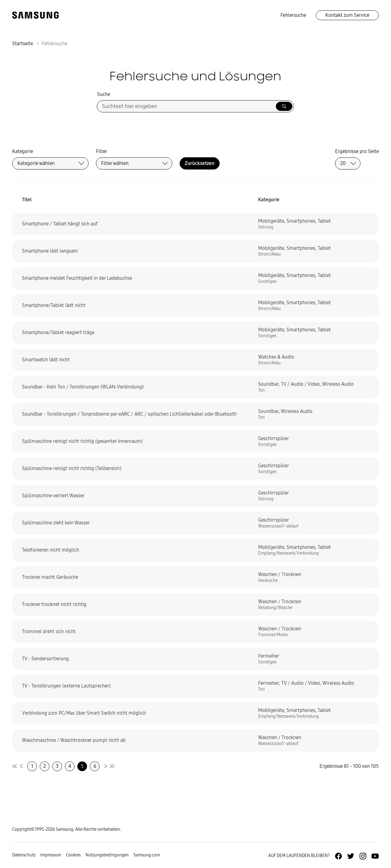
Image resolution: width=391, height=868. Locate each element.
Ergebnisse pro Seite (357, 151)
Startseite (23, 44)
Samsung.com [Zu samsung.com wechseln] (147, 855)
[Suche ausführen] (284, 106)
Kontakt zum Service (347, 15)
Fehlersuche (293, 15)
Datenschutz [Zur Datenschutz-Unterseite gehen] (24, 855)
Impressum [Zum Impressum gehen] (51, 855)
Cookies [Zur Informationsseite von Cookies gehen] (73, 855)
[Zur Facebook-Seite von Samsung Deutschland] (338, 856)
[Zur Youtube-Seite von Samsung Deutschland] (375, 856)
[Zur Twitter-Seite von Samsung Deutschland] (351, 856)
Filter (102, 151)
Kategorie (23, 151)
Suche (104, 94)
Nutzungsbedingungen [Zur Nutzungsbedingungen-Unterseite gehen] (107, 855)
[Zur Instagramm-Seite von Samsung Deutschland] (363, 856)
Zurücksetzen (200, 163)
